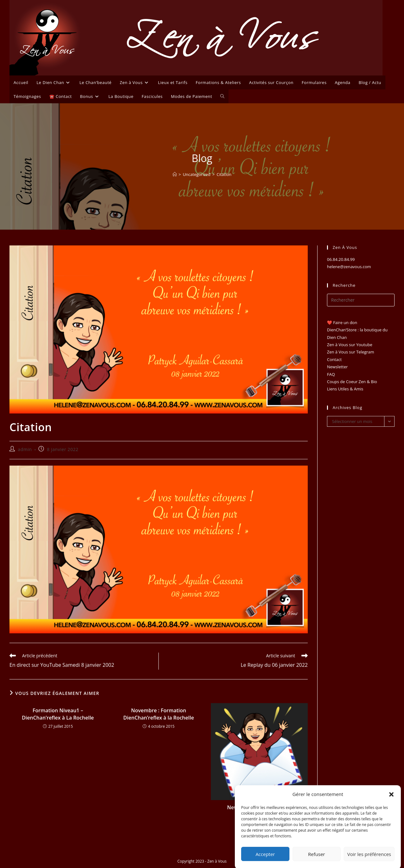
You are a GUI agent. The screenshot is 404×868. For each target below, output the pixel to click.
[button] (391, 804)
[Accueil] (175, 174)
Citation (224, 174)
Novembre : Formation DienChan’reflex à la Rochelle (159, 714)
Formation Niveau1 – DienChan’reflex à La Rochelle (58, 714)
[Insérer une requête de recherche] (361, 300)
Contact (334, 359)
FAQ (331, 374)
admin (25, 449)
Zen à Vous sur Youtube (350, 345)
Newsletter (337, 367)
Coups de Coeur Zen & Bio (352, 382)
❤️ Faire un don (342, 322)
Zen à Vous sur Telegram (351, 352)
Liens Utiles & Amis (345, 389)
